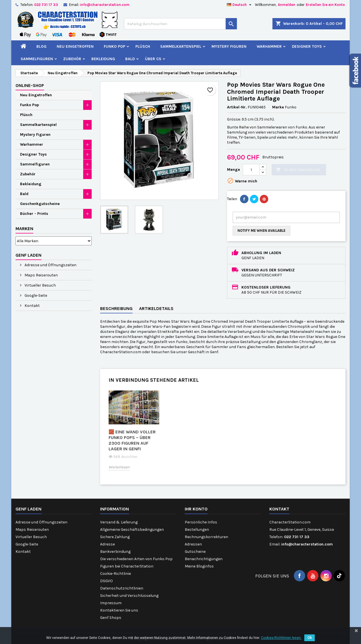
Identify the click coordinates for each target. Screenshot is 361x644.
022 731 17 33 (46, 5)
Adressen (193, 544)
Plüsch (143, 46)
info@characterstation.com (105, 5)
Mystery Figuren (229, 46)
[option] (134, 434)
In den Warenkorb (298, 170)
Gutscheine (195, 552)
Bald (130, 59)
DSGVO (106, 581)
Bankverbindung (115, 552)
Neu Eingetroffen (75, 46)
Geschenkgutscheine (40, 204)
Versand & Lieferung (119, 522)
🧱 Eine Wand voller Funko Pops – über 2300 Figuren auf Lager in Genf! (132, 440)
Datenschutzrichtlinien (122, 588)
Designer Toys (307, 46)
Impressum (111, 603)
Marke (278, 107)
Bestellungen (197, 530)
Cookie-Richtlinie (115, 574)
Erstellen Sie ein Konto (325, 5)
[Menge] (251, 170)
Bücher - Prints (34, 214)
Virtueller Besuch (40, 285)
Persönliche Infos (201, 522)
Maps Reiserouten (41, 275)
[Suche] (180, 24)
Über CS (153, 59)
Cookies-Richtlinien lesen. (281, 638)
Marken (24, 229)
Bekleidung (103, 59)
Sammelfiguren (37, 59)
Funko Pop (115, 46)
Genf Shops (111, 618)
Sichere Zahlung (115, 537)
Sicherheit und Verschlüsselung (129, 596)
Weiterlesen (119, 467)
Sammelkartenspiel (181, 46)
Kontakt (32, 306)
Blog (41, 46)
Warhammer (269, 46)
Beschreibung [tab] (116, 308)
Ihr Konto (196, 509)
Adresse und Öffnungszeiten (50, 265)
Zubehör (72, 59)
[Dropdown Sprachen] (240, 5)
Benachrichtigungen (204, 559)
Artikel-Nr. (237, 107)
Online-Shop (30, 85)
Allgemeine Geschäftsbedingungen (132, 530)
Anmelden (287, 5)
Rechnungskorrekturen (206, 537)
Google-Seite (35, 295)
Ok (310, 638)
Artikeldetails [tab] (156, 308)
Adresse (107, 544)
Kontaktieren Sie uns (119, 610)
